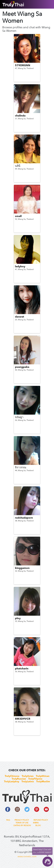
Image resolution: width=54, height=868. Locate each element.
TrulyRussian (19, 779)
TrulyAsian (28, 776)
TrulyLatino (28, 782)
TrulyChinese (12, 776)
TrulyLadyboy (12, 782)
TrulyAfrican (43, 776)
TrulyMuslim (43, 782)
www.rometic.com (27, 857)
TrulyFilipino (35, 779)
